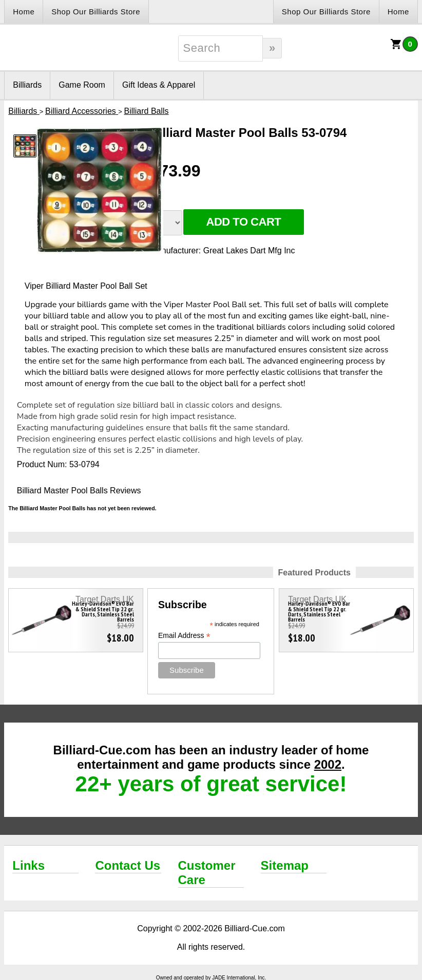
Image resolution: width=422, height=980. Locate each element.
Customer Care (207, 873)
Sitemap (285, 865)
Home (24, 12)
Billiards (27, 85)
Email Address (184, 636)
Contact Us (128, 865)
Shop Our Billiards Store (96, 12)
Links (28, 865)
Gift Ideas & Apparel (159, 85)
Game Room (82, 85)
